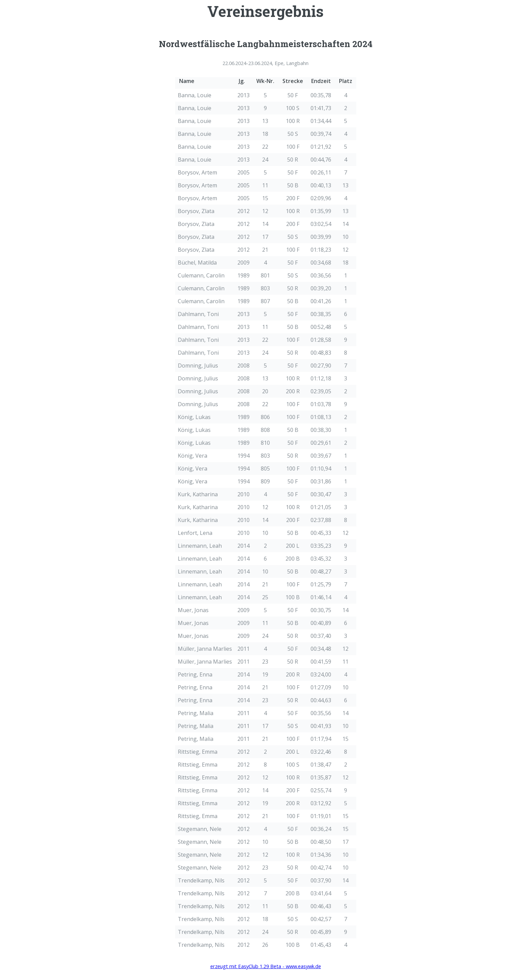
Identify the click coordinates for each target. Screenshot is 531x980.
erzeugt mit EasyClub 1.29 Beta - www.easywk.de (266, 966)
